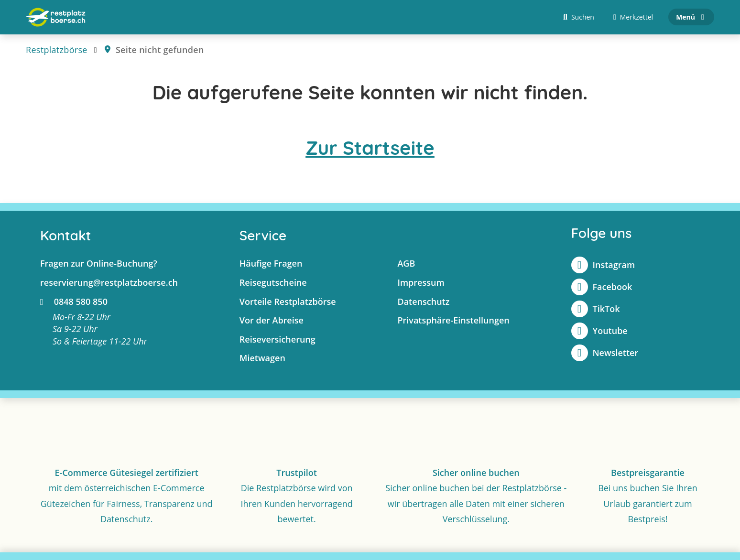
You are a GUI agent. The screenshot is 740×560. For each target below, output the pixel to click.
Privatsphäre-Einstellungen (453, 321)
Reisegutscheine (273, 282)
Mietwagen (262, 358)
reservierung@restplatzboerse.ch (109, 282)
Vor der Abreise (272, 321)
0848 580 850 (74, 302)
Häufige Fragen (271, 264)
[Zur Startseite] (56, 17)
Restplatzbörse (57, 50)
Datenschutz (423, 302)
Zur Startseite (370, 148)
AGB (406, 264)
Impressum (421, 282)
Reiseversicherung (277, 339)
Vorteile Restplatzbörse (288, 302)
